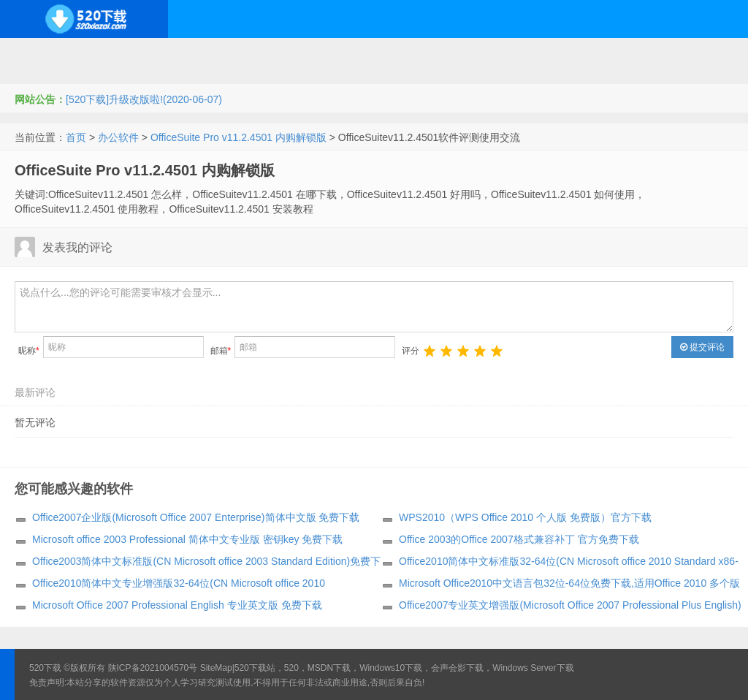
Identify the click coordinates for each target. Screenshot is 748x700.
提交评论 (702, 347)
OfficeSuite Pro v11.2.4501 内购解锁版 (238, 137)
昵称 (29, 351)
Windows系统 (46, 57)
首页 (76, 137)
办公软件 (118, 137)
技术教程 (421, 57)
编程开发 (198, 57)
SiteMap (216, 668)
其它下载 (704, 57)
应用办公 (492, 57)
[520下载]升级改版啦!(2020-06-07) (144, 99)
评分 (411, 351)
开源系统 (127, 57)
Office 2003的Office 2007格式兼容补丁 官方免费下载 (519, 539)
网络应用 (350, 57)
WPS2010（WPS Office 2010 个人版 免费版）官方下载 (525, 517)
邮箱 (221, 351)
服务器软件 (274, 57)
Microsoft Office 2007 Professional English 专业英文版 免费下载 (177, 605)
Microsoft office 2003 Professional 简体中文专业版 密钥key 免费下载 (187, 539)
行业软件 (562, 57)
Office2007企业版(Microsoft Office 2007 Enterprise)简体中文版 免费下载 (196, 517)
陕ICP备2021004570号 (153, 668)
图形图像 (633, 57)
